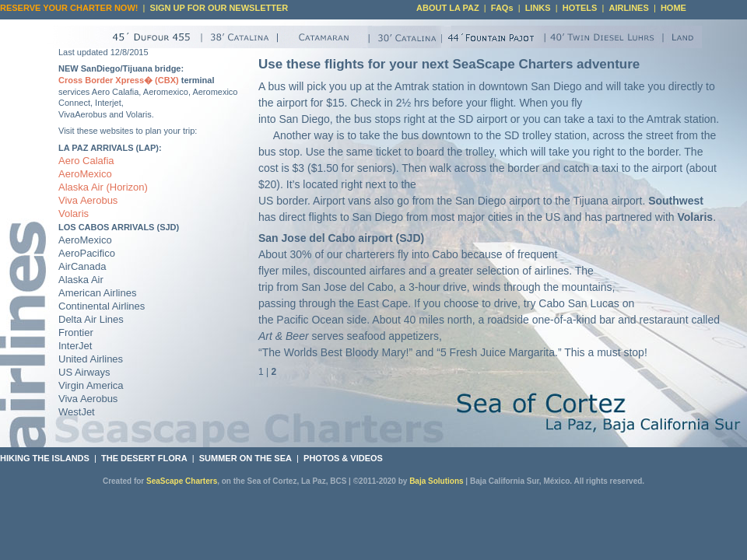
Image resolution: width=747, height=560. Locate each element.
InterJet (75, 346)
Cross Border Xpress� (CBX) (119, 80)
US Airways (84, 372)
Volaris (74, 213)
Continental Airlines (102, 306)
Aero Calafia (86, 161)
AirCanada (82, 266)
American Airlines (97, 293)
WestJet (77, 412)
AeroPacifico (87, 253)
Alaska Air (81, 187)
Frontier (76, 332)
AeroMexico (85, 174)
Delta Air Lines (91, 319)
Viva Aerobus (88, 200)
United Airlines (91, 359)
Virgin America (91, 385)
